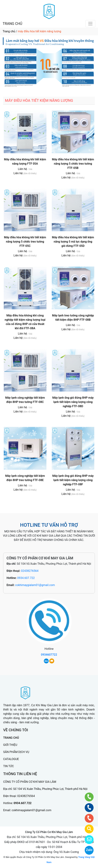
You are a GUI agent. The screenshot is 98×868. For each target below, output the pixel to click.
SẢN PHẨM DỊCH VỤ (16, 752)
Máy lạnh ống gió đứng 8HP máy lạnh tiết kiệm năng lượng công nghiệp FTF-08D (73, 402)
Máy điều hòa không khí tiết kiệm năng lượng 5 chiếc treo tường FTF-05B (73, 164)
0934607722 (49, 655)
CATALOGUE (11, 759)
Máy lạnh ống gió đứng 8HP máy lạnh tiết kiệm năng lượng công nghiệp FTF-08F (73, 480)
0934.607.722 (26, 578)
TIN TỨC (9, 766)
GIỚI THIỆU (10, 745)
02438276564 (30, 571)
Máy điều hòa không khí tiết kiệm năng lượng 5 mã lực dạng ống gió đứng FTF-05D (73, 242)
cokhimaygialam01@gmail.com (35, 585)
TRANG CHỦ (12, 24)
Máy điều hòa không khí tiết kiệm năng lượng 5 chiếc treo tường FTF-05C (25, 242)
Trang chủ (9, 31)
